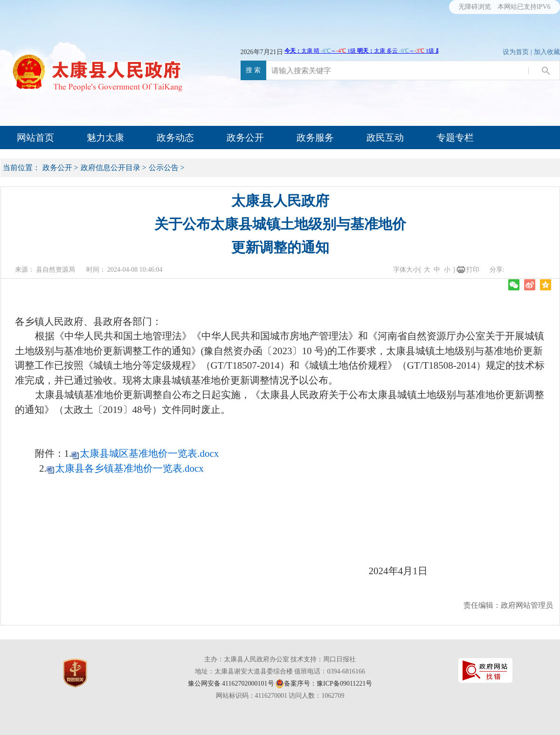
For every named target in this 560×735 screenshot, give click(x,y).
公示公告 (164, 168)
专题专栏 (455, 137)
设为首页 (516, 52)
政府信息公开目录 (111, 168)
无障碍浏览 (475, 7)
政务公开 (245, 137)
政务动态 (175, 137)
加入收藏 (547, 52)
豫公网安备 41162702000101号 (231, 683)
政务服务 (315, 137)
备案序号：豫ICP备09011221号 (328, 683)
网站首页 (35, 137)
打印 (473, 270)
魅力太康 (105, 137)
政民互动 (385, 137)
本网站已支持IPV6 (524, 7)
